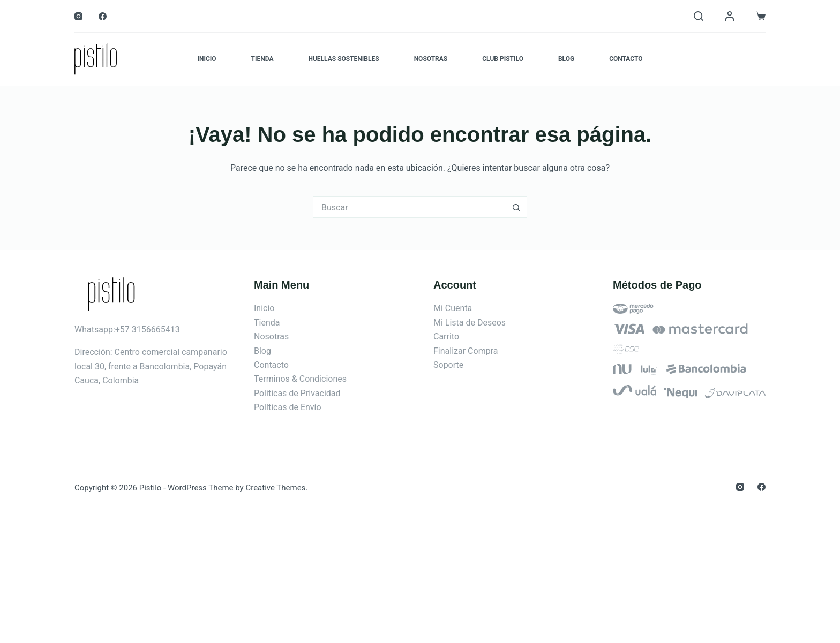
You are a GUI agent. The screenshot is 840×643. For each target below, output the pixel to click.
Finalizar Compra (466, 351)
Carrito (446, 336)
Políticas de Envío (288, 407)
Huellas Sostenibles (343, 59)
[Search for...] (409, 207)
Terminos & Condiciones (300, 379)
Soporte (448, 365)
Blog (566, 59)
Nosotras (431, 59)
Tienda (262, 59)
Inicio (207, 59)
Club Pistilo (503, 59)
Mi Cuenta (453, 308)
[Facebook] (103, 16)
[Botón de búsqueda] (516, 207)
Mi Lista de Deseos (470, 323)
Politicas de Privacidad (297, 393)
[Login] (730, 16)
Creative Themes (275, 488)
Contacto (626, 59)
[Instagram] (78, 16)
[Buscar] (699, 16)
